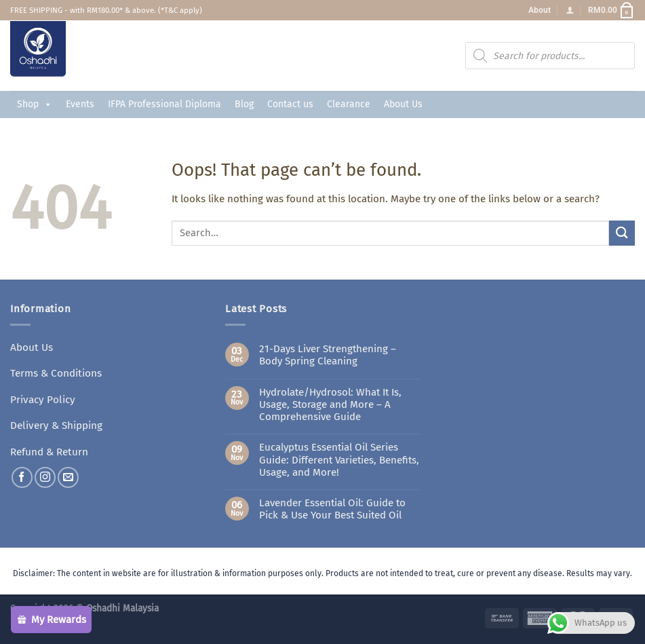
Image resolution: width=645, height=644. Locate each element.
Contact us (290, 104)
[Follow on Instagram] (45, 475)
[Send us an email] (68, 475)
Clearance (349, 104)
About (540, 10)
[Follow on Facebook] (22, 475)
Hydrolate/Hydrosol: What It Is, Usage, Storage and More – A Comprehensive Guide (330, 404)
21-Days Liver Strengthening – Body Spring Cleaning (328, 355)
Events (80, 104)
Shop (35, 105)
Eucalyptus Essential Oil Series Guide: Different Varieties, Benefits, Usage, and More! (339, 459)
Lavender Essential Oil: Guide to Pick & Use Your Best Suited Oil (332, 509)
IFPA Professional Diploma (164, 104)
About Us (403, 104)
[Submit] (622, 233)
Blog (244, 104)
